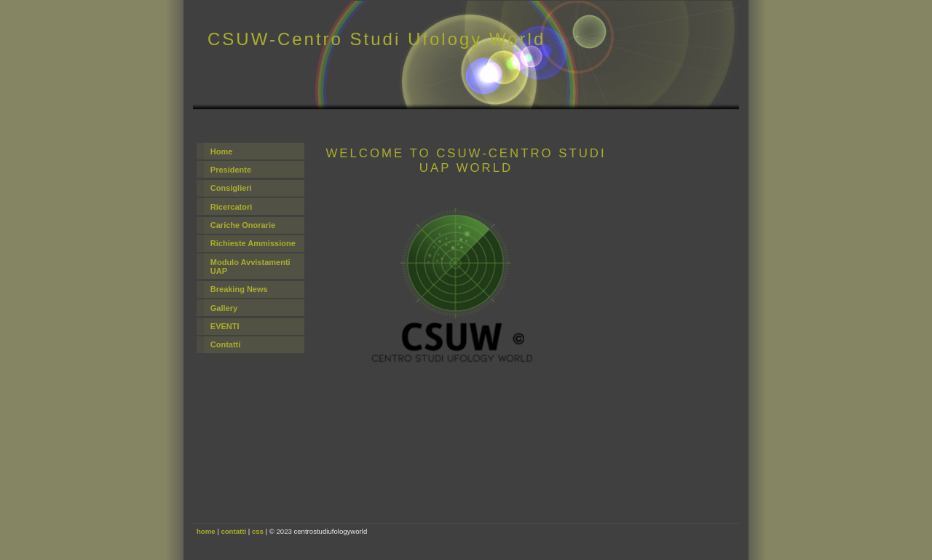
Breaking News (239, 289)
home (206, 531)
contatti (233, 531)
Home (222, 151)
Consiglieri (231, 188)
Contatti (226, 344)
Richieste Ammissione (253, 243)
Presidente (231, 170)
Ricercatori (231, 207)
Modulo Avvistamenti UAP (250, 267)
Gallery (224, 308)
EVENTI (225, 326)
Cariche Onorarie (243, 225)
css (258, 531)
